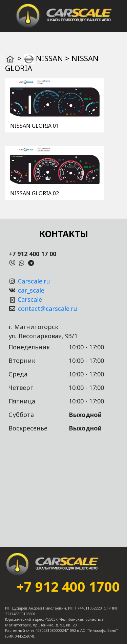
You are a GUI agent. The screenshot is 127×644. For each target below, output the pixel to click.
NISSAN (49, 58)
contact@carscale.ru (48, 308)
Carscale (30, 299)
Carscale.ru (34, 281)
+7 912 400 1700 (68, 587)
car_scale (31, 290)
